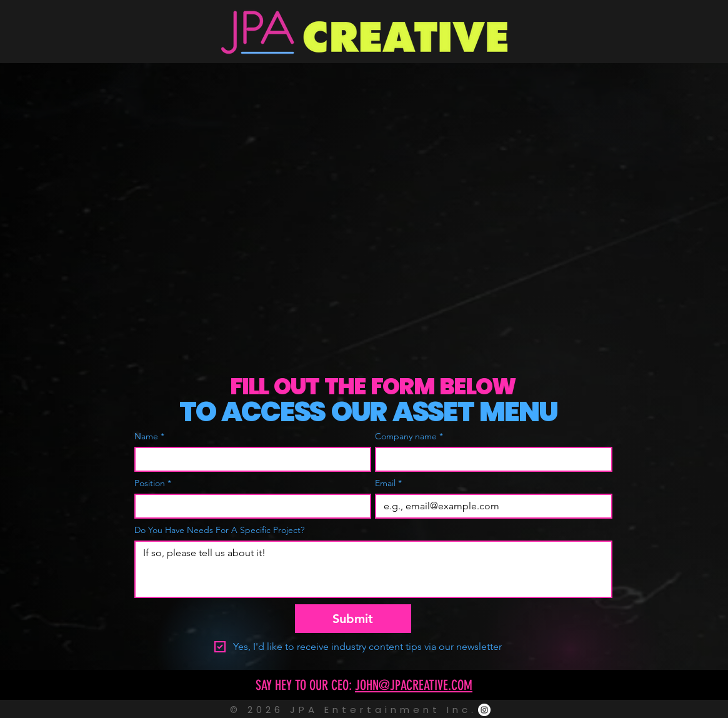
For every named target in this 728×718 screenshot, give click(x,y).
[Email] (490, 506)
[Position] (249, 506)
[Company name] (490, 459)
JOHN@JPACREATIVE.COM (414, 685)
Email (388, 483)
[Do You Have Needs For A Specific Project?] (373, 569)
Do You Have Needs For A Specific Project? (219, 530)
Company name (409, 436)
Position (153, 483)
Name (149, 436)
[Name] (249, 459)
